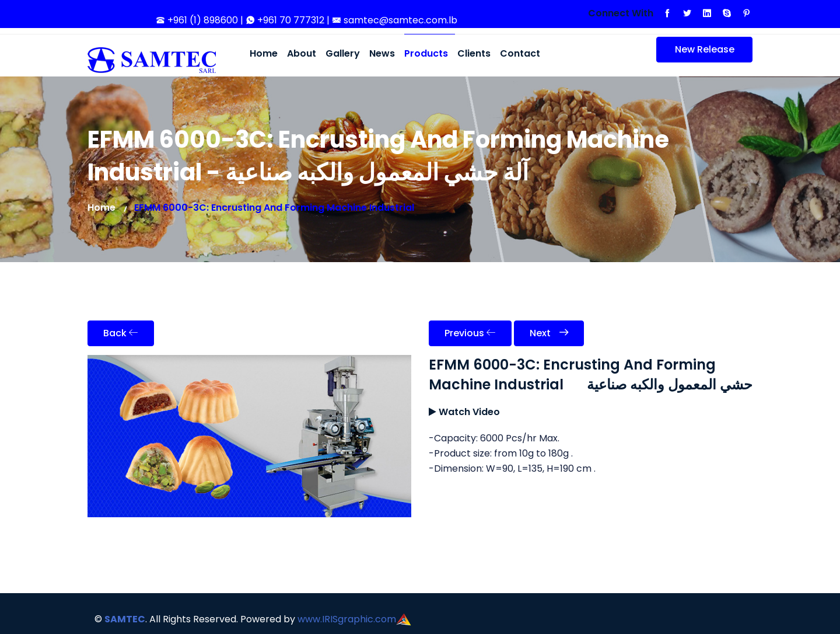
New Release (695, 53)
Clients (474, 53)
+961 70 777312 (286, 20)
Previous (470, 333)
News (382, 53)
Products (426, 53)
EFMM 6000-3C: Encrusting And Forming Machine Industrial (274, 208)
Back (121, 333)
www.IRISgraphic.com (347, 619)
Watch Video (469, 412)
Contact (520, 53)
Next (549, 333)
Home (264, 53)
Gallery (343, 53)
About (302, 53)
